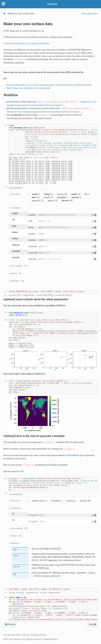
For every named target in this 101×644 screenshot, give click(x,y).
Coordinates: (16, 208)
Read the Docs (51, 639)
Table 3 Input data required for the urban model (28, 88)
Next (92, 624)
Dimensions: (16, 194)
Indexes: (16, 273)
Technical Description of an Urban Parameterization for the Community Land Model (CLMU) (49, 85)
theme (30, 639)
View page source (89, 14)
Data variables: (19, 266)
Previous (10, 624)
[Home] (4, 13)
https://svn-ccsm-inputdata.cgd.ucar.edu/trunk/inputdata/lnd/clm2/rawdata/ (43, 112)
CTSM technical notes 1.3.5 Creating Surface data (26, 44)
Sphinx (16, 639)
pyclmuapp (52, 4)
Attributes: (17, 281)
